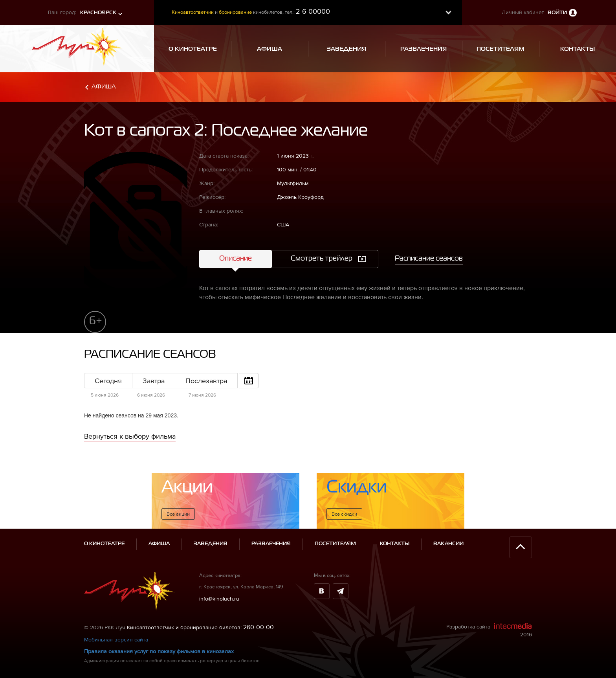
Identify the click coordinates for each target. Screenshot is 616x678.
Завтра (154, 381)
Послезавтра (206, 381)
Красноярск (98, 13)
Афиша (104, 87)
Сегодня (108, 381)
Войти (557, 13)
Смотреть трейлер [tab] (322, 259)
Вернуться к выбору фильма (130, 436)
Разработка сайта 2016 (489, 630)
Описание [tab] (236, 259)
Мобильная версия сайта (116, 639)
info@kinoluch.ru (219, 599)
